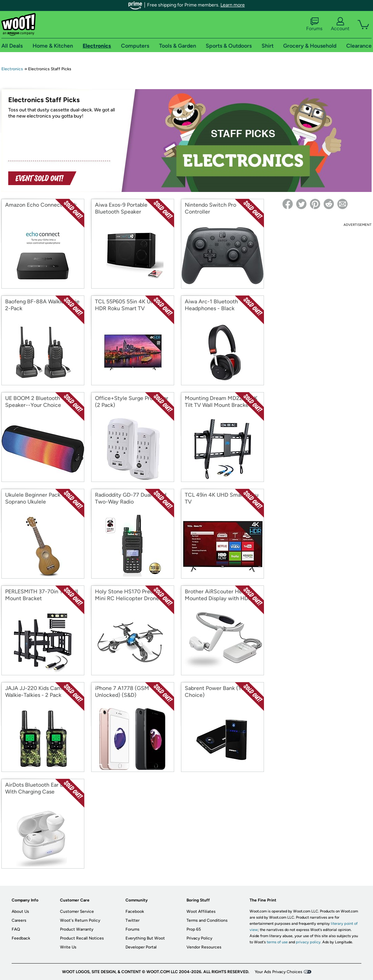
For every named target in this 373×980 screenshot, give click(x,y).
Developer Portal (141, 947)
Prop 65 (194, 929)
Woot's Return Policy (80, 920)
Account (340, 24)
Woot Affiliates (201, 911)
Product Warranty (77, 929)
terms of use (277, 942)
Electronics (12, 69)
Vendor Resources (204, 947)
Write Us (68, 947)
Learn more (233, 5)
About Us (20, 911)
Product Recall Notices (82, 938)
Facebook (135, 911)
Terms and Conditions (207, 920)
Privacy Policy (199, 938)
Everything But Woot (145, 938)
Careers (19, 920)
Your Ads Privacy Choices (279, 972)
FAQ (16, 929)
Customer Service (77, 911)
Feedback (21, 938)
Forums (314, 24)
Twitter (133, 920)
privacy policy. (309, 942)
